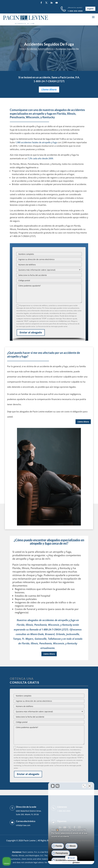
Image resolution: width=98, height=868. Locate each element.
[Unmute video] (53, 786)
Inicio (22, 49)
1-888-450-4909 (75, 11)
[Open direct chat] (84, 786)
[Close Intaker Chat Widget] (90, 786)
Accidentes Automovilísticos (40, 49)
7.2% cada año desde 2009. (40, 158)
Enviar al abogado (31, 332)
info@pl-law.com (23, 825)
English (90, 9)
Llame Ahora (49, 89)
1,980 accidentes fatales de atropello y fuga (36, 142)
